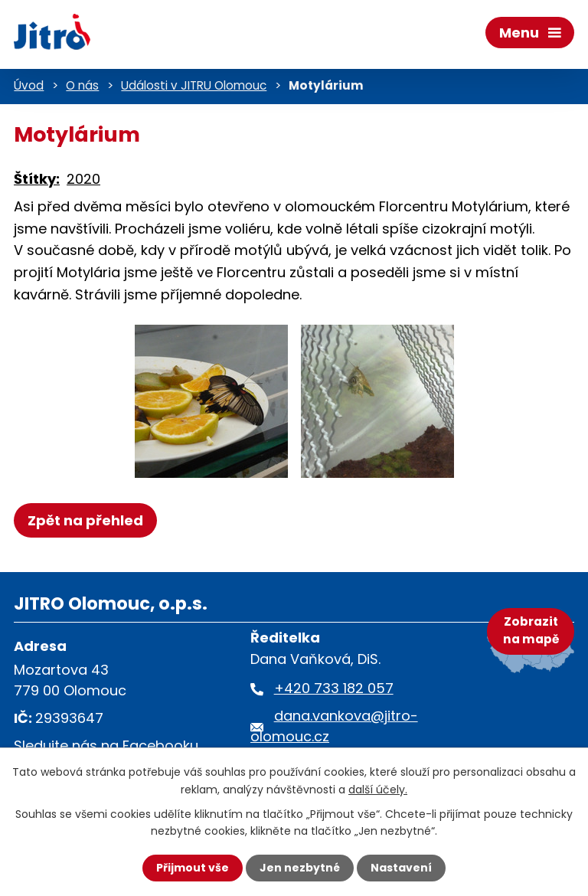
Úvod (29, 85)
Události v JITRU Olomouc (194, 85)
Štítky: (37, 179)
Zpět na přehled (85, 520)
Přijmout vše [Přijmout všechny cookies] (193, 868)
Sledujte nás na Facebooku (106, 746)
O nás (82, 85)
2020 (83, 179)
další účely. (378, 789)
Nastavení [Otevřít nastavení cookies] (401, 868)
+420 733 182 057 (334, 688)
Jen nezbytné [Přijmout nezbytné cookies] (300, 868)
